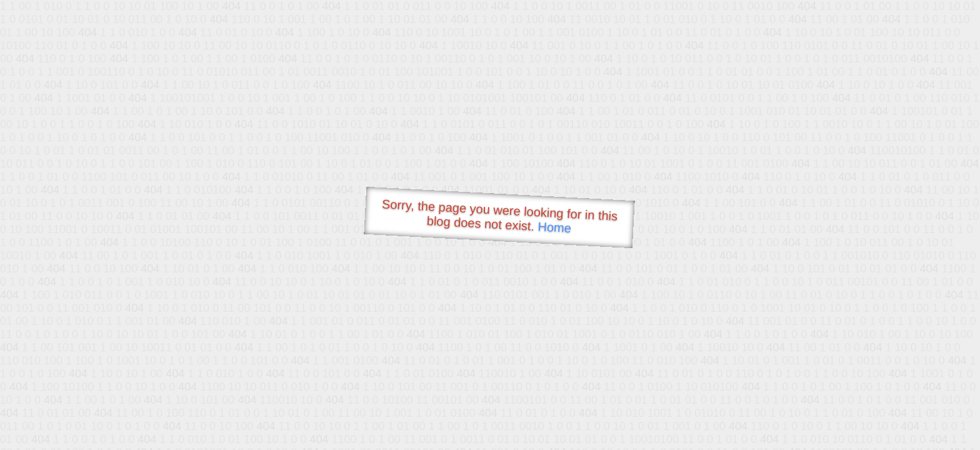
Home (554, 227)
